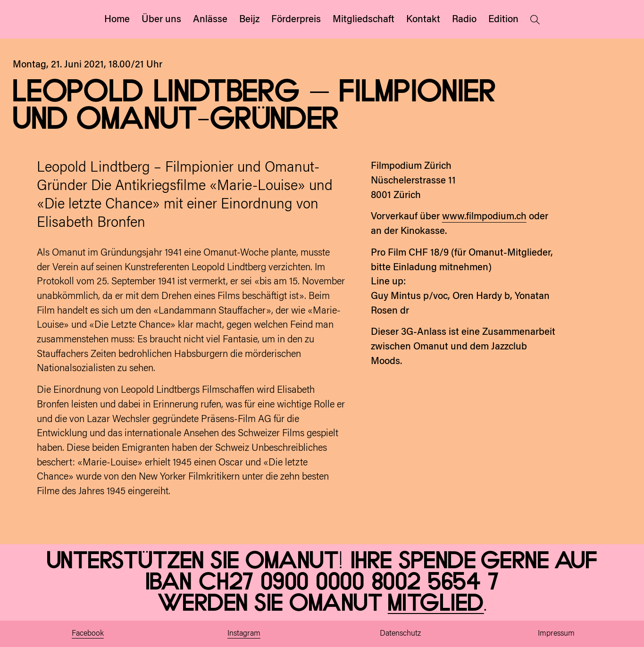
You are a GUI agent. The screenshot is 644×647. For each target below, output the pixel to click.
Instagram (244, 634)
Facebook (88, 634)
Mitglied (436, 604)
